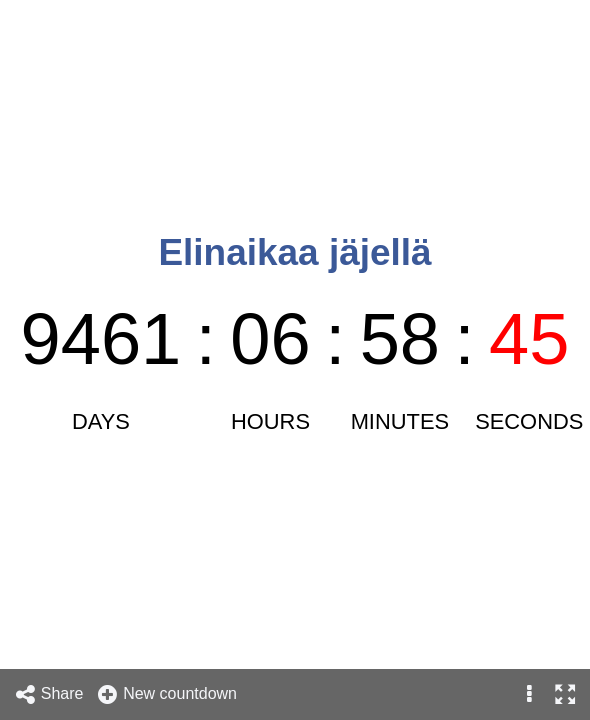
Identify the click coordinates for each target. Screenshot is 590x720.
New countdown (166, 694)
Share (49, 694)
